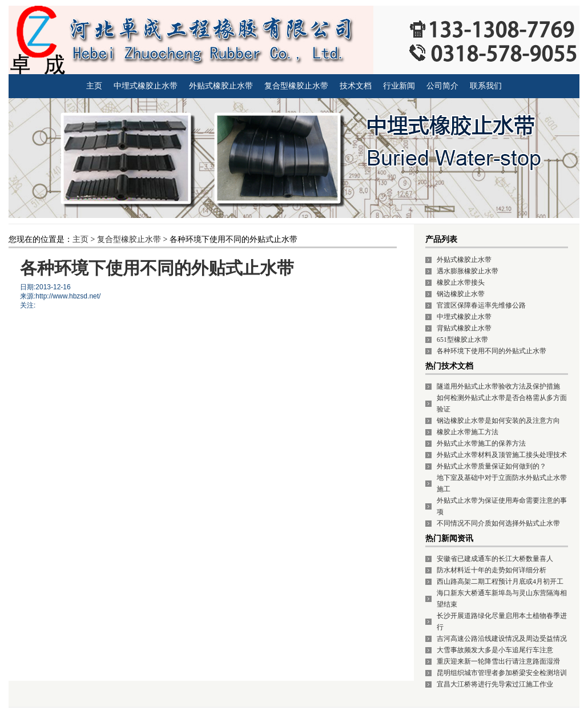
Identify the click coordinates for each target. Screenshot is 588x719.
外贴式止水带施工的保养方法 (481, 443)
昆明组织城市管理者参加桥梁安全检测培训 (502, 673)
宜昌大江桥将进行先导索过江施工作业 (495, 684)
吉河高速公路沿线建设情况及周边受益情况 (502, 639)
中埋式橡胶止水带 (146, 86)
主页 (94, 86)
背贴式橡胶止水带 (464, 328)
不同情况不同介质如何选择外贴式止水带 (498, 523)
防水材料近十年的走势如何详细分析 (492, 570)
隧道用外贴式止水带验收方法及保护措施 (498, 386)
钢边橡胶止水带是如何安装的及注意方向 (498, 421)
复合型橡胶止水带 (296, 86)
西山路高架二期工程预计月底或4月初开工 (500, 581)
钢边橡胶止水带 (461, 294)
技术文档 (356, 86)
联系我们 (486, 86)
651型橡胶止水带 (462, 340)
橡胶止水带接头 (461, 282)
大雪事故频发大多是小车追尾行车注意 (495, 650)
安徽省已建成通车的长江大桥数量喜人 (495, 559)
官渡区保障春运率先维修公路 (481, 305)
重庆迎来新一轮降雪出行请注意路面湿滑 (498, 661)
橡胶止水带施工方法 (468, 432)
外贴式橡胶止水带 (221, 86)
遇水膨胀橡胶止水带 (468, 271)
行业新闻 (399, 86)
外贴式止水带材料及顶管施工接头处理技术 (502, 455)
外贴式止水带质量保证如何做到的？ (492, 466)
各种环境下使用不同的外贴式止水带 (492, 351)
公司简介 (442, 86)
